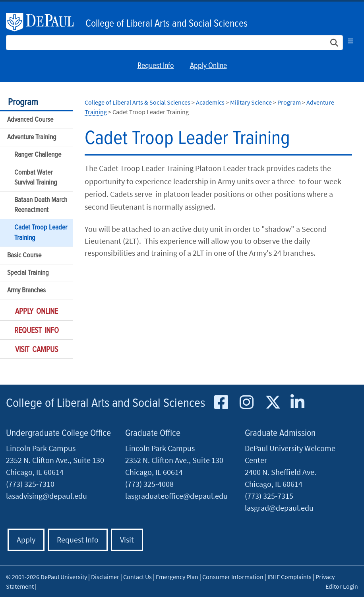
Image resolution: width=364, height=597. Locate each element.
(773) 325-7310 (30, 484)
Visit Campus (37, 350)
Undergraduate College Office (58, 433)
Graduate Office (153, 433)
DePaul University (44, 22)
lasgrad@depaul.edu (279, 508)
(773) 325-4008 (149, 484)
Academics (210, 102)
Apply (26, 540)
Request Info (156, 66)
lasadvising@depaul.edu (46, 496)
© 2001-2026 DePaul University (46, 577)
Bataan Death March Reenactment (41, 205)
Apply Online (208, 66)
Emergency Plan (177, 577)
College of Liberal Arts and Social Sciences (167, 24)
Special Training (28, 273)
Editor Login (342, 586)
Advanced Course (30, 120)
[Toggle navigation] (350, 41)
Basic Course (24, 256)
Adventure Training (32, 137)
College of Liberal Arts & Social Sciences (137, 102)
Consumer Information (233, 577)
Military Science (251, 102)
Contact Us (137, 577)
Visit (127, 540)
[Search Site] (174, 43)
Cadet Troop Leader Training (41, 233)
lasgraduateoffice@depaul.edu (176, 496)
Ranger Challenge (38, 155)
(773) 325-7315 (269, 496)
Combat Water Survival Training (36, 178)
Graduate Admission (280, 433)
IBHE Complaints (289, 577)
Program (23, 102)
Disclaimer (105, 577)
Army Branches (26, 291)
